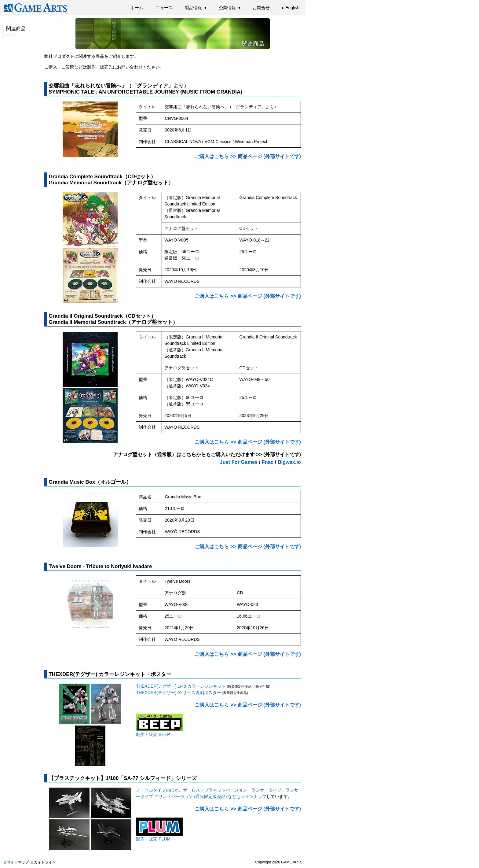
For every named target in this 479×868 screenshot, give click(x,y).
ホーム (137, 8)
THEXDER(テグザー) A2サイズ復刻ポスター (178, 693)
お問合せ (261, 8)
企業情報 (227, 8)
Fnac (268, 462)
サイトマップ (16, 862)
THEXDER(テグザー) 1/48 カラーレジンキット (181, 686)
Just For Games (239, 462)
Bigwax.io (289, 462)
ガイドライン (43, 862)
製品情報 (193, 8)
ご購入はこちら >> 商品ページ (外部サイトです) (248, 156)
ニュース (164, 8)
